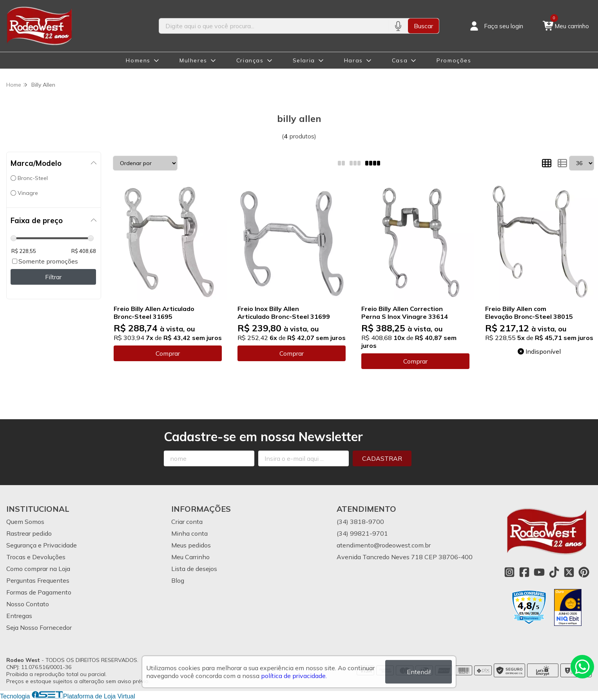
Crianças (250, 60)
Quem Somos (25, 522)
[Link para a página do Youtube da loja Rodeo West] (539, 572)
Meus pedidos (191, 545)
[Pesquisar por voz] (398, 26)
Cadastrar (382, 458)
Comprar (168, 353)
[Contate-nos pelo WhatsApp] (582, 667)
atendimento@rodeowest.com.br (384, 545)
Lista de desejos (194, 569)
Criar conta (187, 522)
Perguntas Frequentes (38, 580)
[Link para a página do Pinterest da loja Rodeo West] (584, 572)
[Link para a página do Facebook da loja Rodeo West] (524, 572)
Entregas (19, 616)
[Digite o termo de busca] (274, 26)
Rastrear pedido (29, 533)
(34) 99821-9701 (362, 533)
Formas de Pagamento (39, 592)
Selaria (304, 60)
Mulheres (193, 60)
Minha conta (189, 533)
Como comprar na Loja (38, 569)
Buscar (423, 26)
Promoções (454, 60)
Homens (138, 60)
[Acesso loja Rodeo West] (496, 26)
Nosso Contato (28, 604)
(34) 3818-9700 (360, 522)
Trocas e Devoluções (36, 557)
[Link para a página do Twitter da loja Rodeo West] (569, 572)
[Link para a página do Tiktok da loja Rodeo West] (554, 572)
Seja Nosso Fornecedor (39, 627)
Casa (400, 60)
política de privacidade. (294, 676)
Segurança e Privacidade (42, 545)
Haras (353, 60)
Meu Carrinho (190, 557)
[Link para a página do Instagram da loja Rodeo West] (509, 572)
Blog (178, 580)
